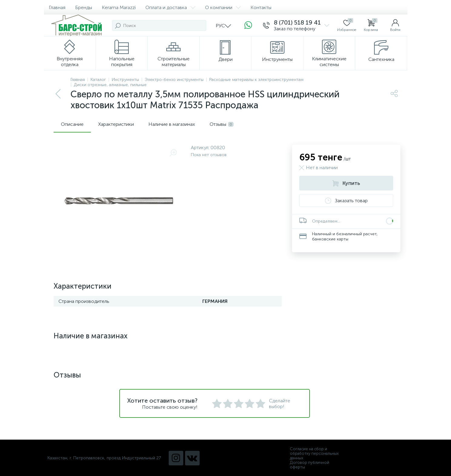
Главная (57, 7)
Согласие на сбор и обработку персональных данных (314, 453)
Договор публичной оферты (310, 465)
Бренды (84, 7)
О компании (223, 7)
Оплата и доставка (170, 7)
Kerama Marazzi (119, 7)
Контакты (261, 7)
